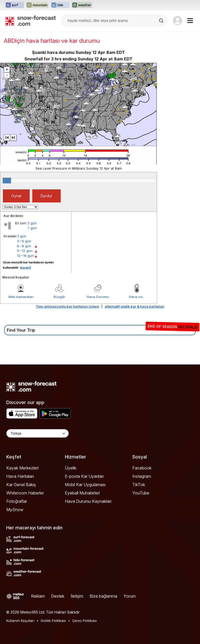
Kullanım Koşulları (20, 621)
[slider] (7, 181)
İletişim (77, 596)
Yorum (130, 596)
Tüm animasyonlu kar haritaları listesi (67, 306)
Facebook (142, 468)
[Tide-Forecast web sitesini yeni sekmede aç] (60, 5)
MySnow (15, 510)
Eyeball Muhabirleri (82, 493)
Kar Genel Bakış (21, 485)
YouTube (141, 493)
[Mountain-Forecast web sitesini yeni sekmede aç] (37, 5)
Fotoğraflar (17, 501)
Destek (58, 596)
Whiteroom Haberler (25, 493)
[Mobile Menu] (190, 21)
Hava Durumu (98, 297)
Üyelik (71, 468)
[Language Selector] (37, 433)
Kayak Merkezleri (22, 468)
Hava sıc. (136, 297)
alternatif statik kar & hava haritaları (135, 306)
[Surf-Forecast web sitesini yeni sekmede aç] (15, 5)
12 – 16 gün (25, 256)
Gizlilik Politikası (53, 621)
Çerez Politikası (85, 621)
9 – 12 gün (25, 251)
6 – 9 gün (24, 246)
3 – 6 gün (24, 241)
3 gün (32, 223)
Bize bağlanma (103, 596)
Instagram (142, 476)
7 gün (32, 228)
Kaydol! (26, 268)
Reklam (38, 596)
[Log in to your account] (178, 21)
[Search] (162, 21)
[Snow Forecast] (30, 21)
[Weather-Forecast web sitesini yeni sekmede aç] (82, 5)
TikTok (139, 485)
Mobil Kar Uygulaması (85, 485)
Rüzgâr (59, 297)
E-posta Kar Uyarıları (84, 476)
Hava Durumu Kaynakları (88, 501)
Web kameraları (21, 297)
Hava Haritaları (20, 476)
